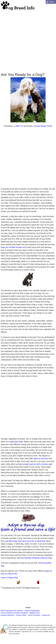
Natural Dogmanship (32, 611)
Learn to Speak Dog (9, 578)
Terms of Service (34, 615)
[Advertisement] (28, 38)
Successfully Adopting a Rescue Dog (36, 558)
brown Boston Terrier (44, 126)
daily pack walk (16, 442)
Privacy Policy (21, 615)
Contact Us (46, 615)
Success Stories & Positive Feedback (14, 613)
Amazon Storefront (7, 615)
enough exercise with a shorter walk (37, 464)
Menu (52, 2)
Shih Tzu (19, 126)
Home (28, 608)
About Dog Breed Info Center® (12, 611)
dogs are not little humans (12, 247)
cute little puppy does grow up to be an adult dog (25, 541)
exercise (41, 459)
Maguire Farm (35, 613)
